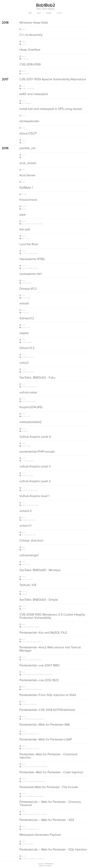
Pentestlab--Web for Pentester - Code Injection (51, 772)
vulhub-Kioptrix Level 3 (35, 466)
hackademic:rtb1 (30, 274)
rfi (24, 313)
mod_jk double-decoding (38, 675)
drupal (24, 298)
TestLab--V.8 (28, 585)
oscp (23, 143)
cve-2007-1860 (26, 675)
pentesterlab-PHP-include (37, 452)
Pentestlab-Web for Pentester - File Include (49, 787)
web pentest (33, 734)
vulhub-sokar (28, 392)
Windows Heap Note (34, 23)
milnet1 (24, 303)
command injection (27, 767)
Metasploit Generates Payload (40, 835)
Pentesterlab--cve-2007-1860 (40, 665)
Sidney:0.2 (27, 318)
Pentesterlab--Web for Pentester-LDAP (46, 739)
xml (38, 734)
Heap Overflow (30, 50)
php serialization (27, 224)
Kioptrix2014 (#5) (31, 407)
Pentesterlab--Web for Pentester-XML (45, 725)
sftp (23, 239)
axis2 (28, 660)
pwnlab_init (27, 148)
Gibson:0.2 (27, 348)
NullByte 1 (26, 188)
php (32, 461)
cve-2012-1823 (26, 689)
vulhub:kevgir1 (29, 555)
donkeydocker (29, 121)
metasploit (28, 103)
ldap (23, 749)
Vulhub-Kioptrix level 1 (34, 496)
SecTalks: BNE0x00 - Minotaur (40, 570)
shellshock (25, 402)
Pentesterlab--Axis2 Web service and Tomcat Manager (50, 649)
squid (30, 535)
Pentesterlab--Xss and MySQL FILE (43, 633)
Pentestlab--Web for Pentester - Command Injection (48, 756)
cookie (24, 627)
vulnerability (25, 59)
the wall (25, 229)
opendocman (26, 372)
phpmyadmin (30, 268)
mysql (24, 253)
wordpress (29, 283)
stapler (24, 333)
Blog (30, 13)
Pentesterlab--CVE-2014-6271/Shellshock (47, 710)
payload (31, 844)
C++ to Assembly (31, 35)
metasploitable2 (31, 422)
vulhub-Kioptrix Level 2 (35, 481)
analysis (24, 88)
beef (23, 103)
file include (25, 796)
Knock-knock (28, 200)
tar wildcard (35, 224)
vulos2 (24, 363)
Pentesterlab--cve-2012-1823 (39, 680)
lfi (23, 157)
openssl (29, 505)
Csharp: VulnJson (31, 540)
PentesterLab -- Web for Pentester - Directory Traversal (50, 803)
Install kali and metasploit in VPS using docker (51, 109)
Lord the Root (29, 244)
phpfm (24, 327)
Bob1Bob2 (45, 5)
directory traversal (27, 814)
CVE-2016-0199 (30, 64)
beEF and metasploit (34, 94)
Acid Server (27, 175)
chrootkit (25, 387)
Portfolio (49, 13)
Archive (59, 13)
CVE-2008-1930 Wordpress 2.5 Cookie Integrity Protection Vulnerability (52, 616)
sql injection (30, 490)
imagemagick (26, 357)
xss (42, 642)
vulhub (24, 209)
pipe (23, 215)
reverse (24, 44)
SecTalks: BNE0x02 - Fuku (37, 378)
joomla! (29, 387)
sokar (30, 402)
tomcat (40, 660)
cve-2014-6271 (26, 719)
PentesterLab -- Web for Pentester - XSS (47, 820)
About (39, 13)
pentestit (25, 594)
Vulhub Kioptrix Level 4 (35, 437)
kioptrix (24, 416)
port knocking (30, 253)
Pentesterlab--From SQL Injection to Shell (48, 695)
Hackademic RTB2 (32, 259)
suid (28, 476)
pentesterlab (27, 461)
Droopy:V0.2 (28, 289)
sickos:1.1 (25, 526)
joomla (24, 268)
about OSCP (28, 133)
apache (24, 660)
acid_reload (28, 163)
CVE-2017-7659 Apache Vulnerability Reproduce (53, 79)
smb (33, 505)
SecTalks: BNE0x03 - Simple (39, 600)
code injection (26, 781)
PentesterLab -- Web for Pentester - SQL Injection (53, 849)
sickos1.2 (26, 511)
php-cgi (40, 689)
